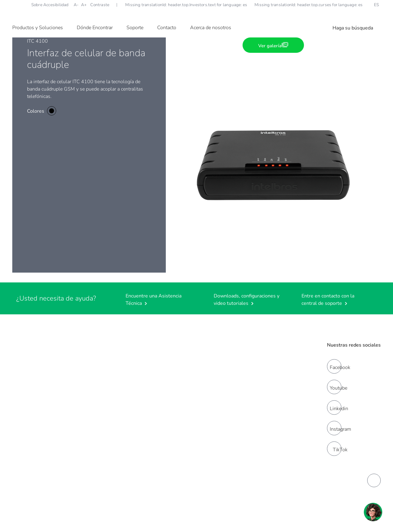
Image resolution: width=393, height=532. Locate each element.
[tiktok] (334, 449)
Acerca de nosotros (211, 28)
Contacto (167, 28)
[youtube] (334, 387)
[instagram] (334, 428)
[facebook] (334, 366)
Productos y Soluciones (38, 28)
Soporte (135, 28)
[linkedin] (334, 408)
